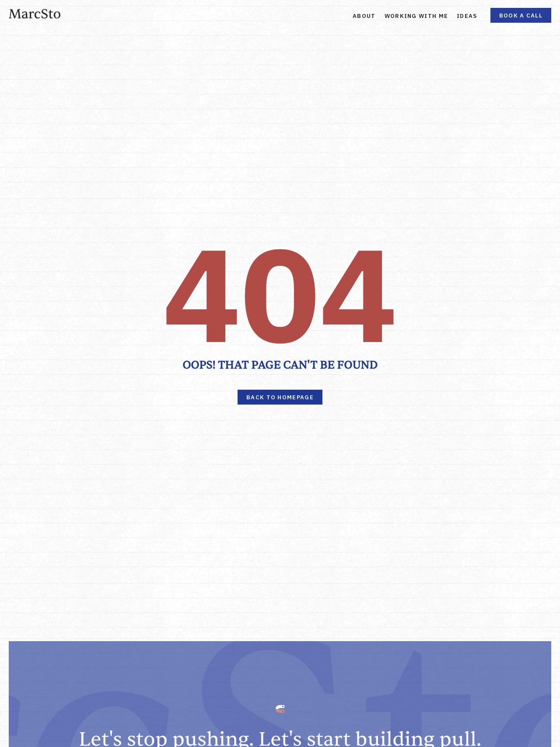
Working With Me (416, 16)
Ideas (467, 16)
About (364, 16)
